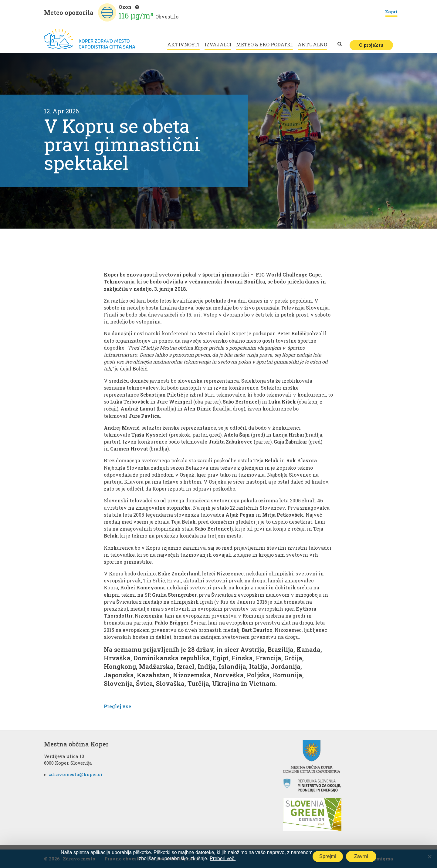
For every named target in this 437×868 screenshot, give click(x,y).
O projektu (371, 45)
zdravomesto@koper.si (75, 774)
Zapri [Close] (391, 12)
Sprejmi (328, 856)
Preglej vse (117, 706)
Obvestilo (167, 17)
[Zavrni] (429, 856)
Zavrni (361, 856)
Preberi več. (223, 858)
